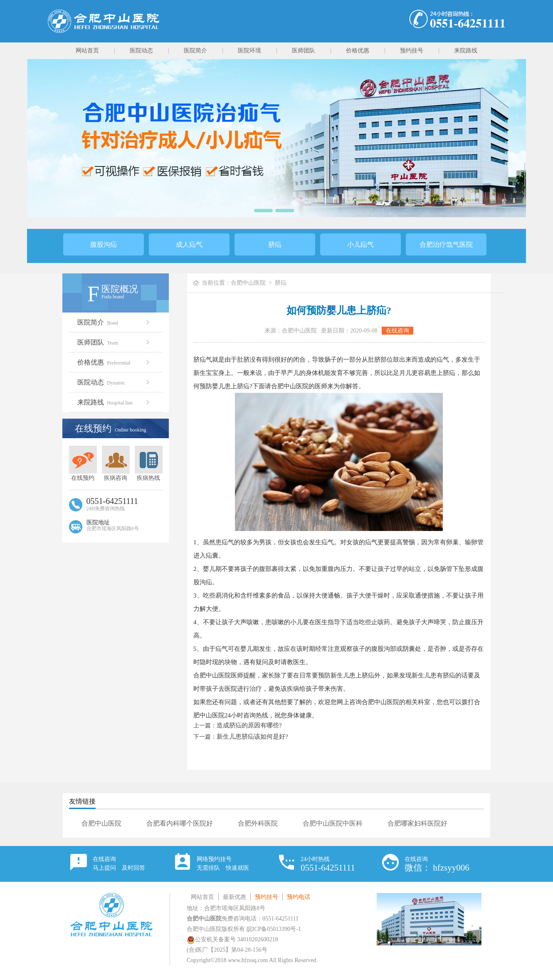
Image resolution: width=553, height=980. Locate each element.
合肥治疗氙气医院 (446, 244)
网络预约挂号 (223, 863)
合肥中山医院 (248, 283)
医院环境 (249, 51)
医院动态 (141, 51)
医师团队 (304, 51)
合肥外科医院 (258, 823)
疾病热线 (149, 463)
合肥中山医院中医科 (333, 823)
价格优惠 (358, 51)
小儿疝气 (360, 244)
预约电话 (299, 897)
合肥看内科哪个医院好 (180, 823)
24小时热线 (328, 864)
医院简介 (195, 51)
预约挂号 (412, 51)
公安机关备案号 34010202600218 (232, 939)
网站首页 (87, 51)
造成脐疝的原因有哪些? (249, 725)
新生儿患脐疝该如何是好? (252, 737)
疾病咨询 (116, 463)
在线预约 (83, 463)
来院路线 (466, 51)
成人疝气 (189, 244)
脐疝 (275, 244)
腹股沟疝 (104, 244)
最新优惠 (235, 897)
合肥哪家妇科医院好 (417, 823)
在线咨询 (397, 331)
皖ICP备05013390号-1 (274, 929)
